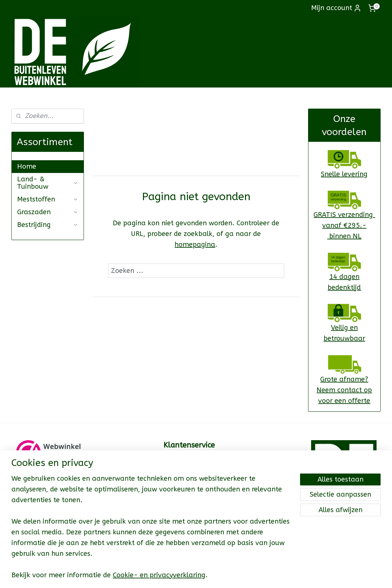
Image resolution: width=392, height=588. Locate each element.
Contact (175, 463)
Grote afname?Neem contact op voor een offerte (344, 390)
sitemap (185, 576)
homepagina (195, 245)
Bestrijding (48, 225)
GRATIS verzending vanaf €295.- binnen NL (344, 225)
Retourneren (181, 501)
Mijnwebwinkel (279, 576)
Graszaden (48, 212)
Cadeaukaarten (185, 472)
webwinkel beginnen (222, 576)
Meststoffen (48, 199)
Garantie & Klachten (192, 511)
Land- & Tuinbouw (48, 183)
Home (27, 166)
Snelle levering (344, 174)
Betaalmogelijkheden (194, 491)
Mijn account (336, 8)
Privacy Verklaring (189, 540)
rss (198, 576)
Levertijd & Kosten (190, 482)
